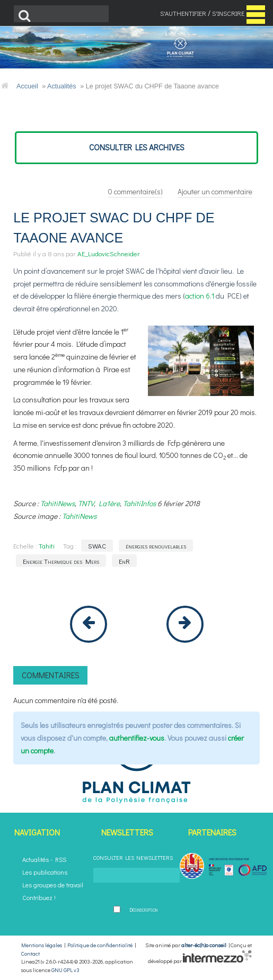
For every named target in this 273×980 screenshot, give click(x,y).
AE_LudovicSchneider (109, 253)
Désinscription (143, 910)
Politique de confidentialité (100, 945)
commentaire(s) (135, 191)
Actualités (62, 86)
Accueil (27, 86)
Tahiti (47, 546)
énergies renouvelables (156, 546)
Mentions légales (42, 945)
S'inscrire (228, 13)
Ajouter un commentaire (215, 191)
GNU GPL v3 (65, 970)
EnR (124, 561)
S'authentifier (183, 13)
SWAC (97, 546)
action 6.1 (200, 296)
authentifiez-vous (137, 738)
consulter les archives (137, 147)
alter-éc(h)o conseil (204, 945)
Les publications (45, 872)
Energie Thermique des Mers (61, 561)
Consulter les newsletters (133, 858)
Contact (30, 954)
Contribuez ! (39, 898)
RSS (61, 860)
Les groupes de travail (53, 885)
